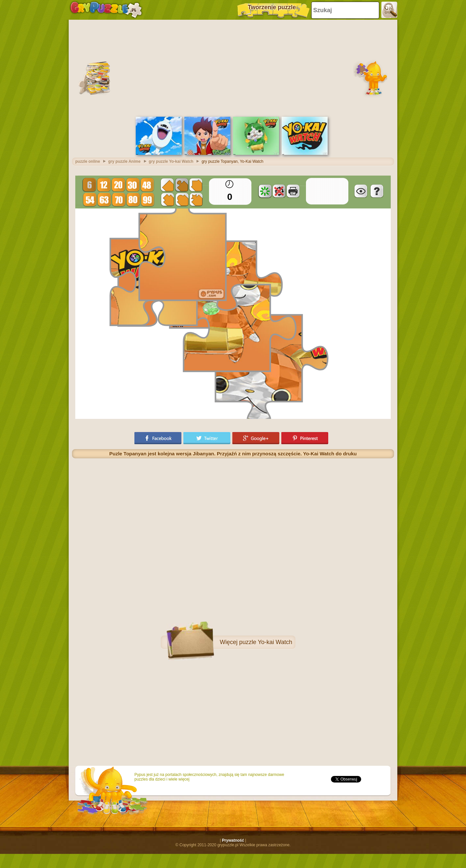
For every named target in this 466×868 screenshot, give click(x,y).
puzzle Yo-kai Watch (266, 642)
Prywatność (233, 840)
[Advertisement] (233, 67)
